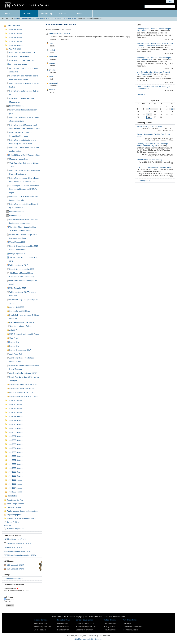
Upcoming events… (144, 180)
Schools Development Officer (87, 627)
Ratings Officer (110, 627)
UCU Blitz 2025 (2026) (13, 547)
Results (63, 13)
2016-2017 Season (53, 19)
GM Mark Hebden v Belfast (59, 34)
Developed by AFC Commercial (100, 636)
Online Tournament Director (133, 627)
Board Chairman (63, 627)
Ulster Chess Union (105, 617)
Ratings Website (110, 623)
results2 (52, 50)
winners (52, 90)
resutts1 (52, 43)
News (139, 25)
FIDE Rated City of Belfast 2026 (149, 127)
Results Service (110, 630)
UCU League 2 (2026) (15, 569)
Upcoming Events (144, 123)
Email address (22, 589)
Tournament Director (130, 630)
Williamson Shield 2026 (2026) (19, 543)
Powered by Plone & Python (76, 636)
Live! (79, 13)
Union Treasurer (40, 630)
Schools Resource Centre (86, 623)
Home (7, 13)
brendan (52, 70)
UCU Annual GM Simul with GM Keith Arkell (154, 167)
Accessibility (88, 639)
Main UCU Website (41, 623)
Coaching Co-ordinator (84, 630)
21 (149, 114)
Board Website (63, 623)
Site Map (78, 639)
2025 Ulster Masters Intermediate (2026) (20, 555)
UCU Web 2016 (69, 19)
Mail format (9, 597)
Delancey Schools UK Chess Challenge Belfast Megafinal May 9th (152, 145)
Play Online (127, 623)
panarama (53, 57)
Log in (170, 1)
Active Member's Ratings (14, 579)
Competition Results (12, 535)
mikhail (52, 63)
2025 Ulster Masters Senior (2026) (17, 551)
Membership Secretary (42, 627)
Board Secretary (63, 630)
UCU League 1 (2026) (15, 565)
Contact (98, 639)
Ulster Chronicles (37, 19)
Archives (27, 13)
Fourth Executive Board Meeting (149, 160)
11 (172, 109)
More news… (142, 95)
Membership (47, 13)
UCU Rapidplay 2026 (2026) (15, 539)
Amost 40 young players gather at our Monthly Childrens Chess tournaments (155, 44)
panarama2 (53, 83)
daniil (51, 77)
